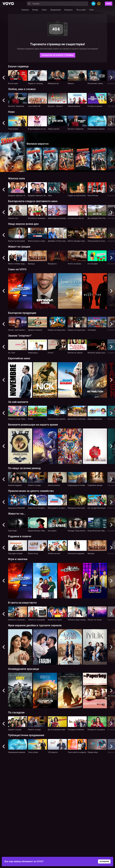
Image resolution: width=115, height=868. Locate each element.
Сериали (25, 10)
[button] (4, 78)
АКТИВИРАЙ (104, 862)
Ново (92, 10)
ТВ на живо (81, 10)
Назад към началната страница (57, 55)
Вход (109, 4)
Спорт (44, 10)
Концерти (68, 10)
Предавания (56, 10)
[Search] (57, 4)
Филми (35, 10)
